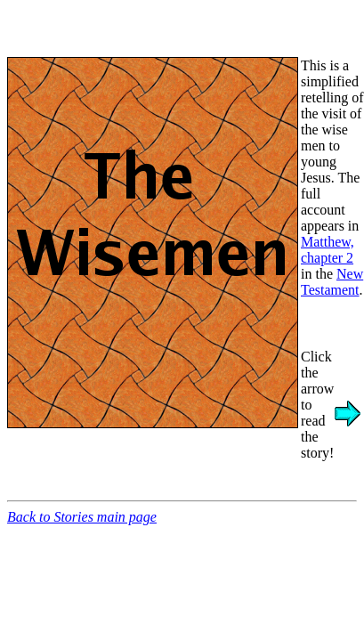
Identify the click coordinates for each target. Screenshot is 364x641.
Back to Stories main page (82, 517)
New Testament (332, 282)
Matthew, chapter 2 (328, 250)
